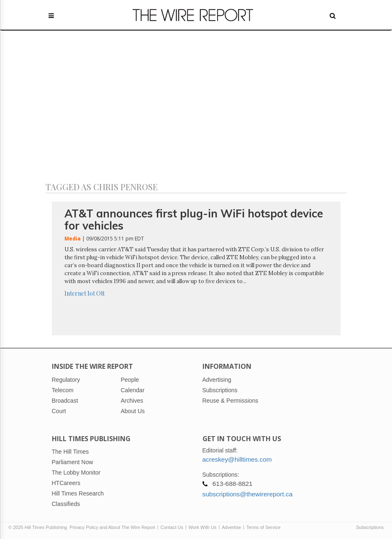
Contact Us (172, 527)
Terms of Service (264, 527)
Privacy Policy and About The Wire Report (112, 527)
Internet (75, 293)
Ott (100, 293)
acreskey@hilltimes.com (237, 459)
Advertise (231, 527)
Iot (91, 293)
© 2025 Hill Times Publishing (39, 527)
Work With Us (203, 527)
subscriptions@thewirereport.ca (248, 494)
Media (73, 239)
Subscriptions (370, 527)
